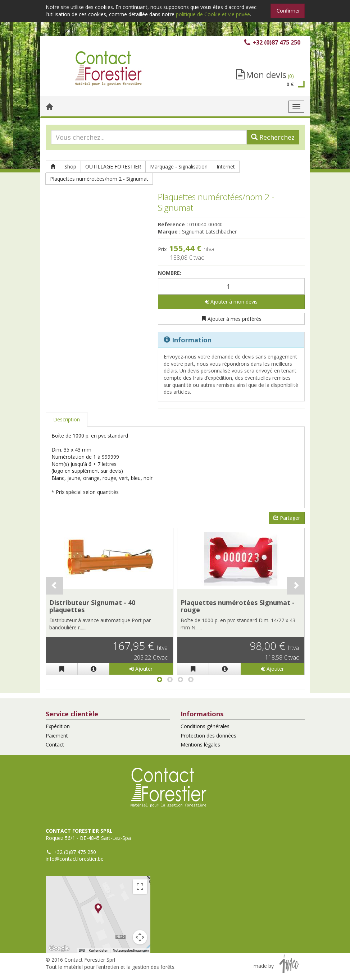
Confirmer (288, 11)
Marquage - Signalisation (179, 167)
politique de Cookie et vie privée (213, 14)
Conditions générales (205, 726)
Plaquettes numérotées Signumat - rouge (238, 606)
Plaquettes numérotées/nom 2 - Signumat (99, 179)
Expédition (58, 726)
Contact (55, 745)
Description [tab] (67, 419)
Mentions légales (200, 745)
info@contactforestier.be (75, 859)
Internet (226, 167)
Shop (70, 167)
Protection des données (208, 736)
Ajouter (141, 669)
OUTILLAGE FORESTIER (113, 167)
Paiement (57, 736)
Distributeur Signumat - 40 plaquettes (92, 606)
